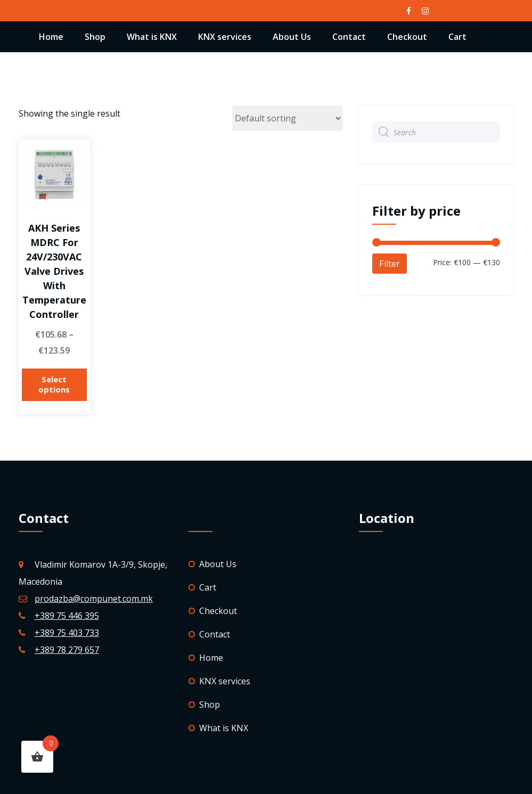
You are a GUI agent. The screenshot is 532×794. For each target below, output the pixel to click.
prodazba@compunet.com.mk (94, 599)
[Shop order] (288, 118)
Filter (390, 264)
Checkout (407, 37)
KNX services (225, 37)
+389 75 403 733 (67, 633)
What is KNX (152, 37)
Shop (95, 37)
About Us (292, 37)
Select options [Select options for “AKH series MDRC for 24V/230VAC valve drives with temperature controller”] (54, 384)
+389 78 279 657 (67, 650)
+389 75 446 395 (67, 616)
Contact (349, 37)
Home (51, 37)
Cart (457, 37)
